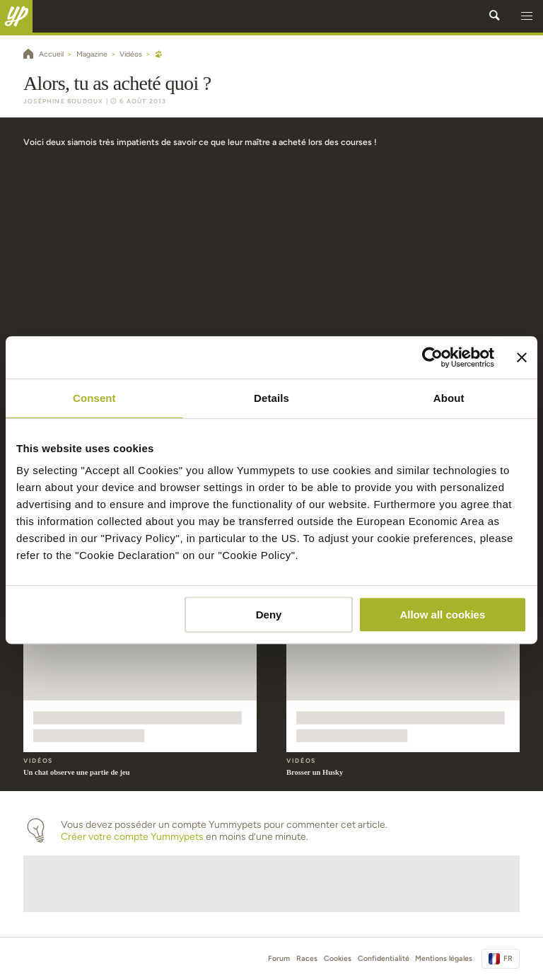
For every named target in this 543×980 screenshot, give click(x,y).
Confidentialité (384, 958)
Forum (279, 958)
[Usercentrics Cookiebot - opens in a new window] (432, 357)
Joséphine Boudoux (63, 101)
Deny (269, 615)
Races (307, 958)
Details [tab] (271, 398)
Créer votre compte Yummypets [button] (132, 837)
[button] (527, 16)
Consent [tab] (94, 398)
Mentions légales (444, 958)
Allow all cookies (442, 615)
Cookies (338, 958)
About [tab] (449, 398)
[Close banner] (522, 357)
